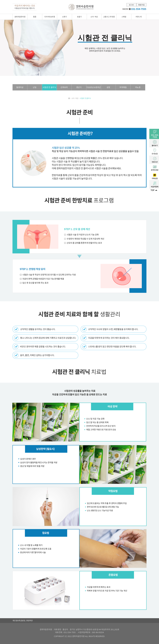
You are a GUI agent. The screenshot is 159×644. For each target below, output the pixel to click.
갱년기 (79, 87)
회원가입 (141, 5)
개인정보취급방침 (19, 620)
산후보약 (64, 87)
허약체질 (123, 87)
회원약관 (30, 620)
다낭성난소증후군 (94, 87)
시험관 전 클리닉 (49, 87)
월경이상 (20, 87)
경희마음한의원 (81, 7)
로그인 (131, 5)
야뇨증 (138, 87)
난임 (35, 87)
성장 (108, 87)
